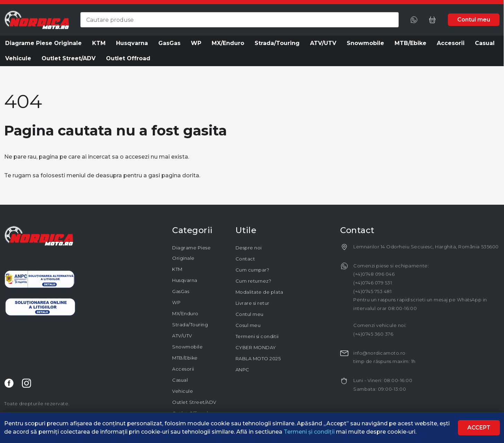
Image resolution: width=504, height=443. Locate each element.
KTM (177, 269)
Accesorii (183, 369)
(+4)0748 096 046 (374, 274)
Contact (245, 259)
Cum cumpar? (253, 270)
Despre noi (249, 248)
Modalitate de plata (259, 292)
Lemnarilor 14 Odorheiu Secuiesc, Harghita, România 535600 (426, 247)
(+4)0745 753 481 (372, 291)
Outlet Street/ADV (194, 402)
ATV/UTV (182, 336)
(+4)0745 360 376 (373, 334)
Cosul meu (248, 325)
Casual (180, 380)
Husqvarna (185, 280)
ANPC (242, 370)
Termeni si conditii (257, 336)
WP (176, 302)
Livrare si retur (253, 303)
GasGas (181, 291)
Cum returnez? (254, 281)
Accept (479, 428)
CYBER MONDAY (256, 347)
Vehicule (183, 391)
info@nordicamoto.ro (379, 353)
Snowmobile (187, 347)
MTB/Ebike (185, 358)
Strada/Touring (190, 325)
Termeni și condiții (310, 432)
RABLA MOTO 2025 (258, 358)
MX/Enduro (185, 313)
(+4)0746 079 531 (373, 283)
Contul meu (250, 314)
